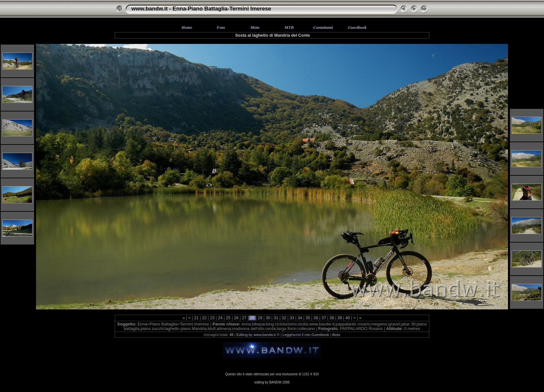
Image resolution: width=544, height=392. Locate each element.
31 (276, 318)
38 (332, 318)
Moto (255, 27)
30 (268, 318)
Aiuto (336, 335)
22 (204, 318)
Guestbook (357, 27)
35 (308, 318)
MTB (289, 27)
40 (348, 318)
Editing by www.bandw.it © (258, 335)
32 (284, 318)
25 (228, 318)
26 (236, 318)
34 (300, 318)
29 (260, 318)
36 (316, 318)
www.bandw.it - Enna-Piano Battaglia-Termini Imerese (201, 9)
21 (196, 318)
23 (212, 318)
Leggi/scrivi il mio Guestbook (306, 335)
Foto (221, 27)
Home (187, 27)
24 (220, 318)
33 (292, 318)
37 (324, 318)
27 (244, 318)
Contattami (323, 27)
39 (340, 318)
